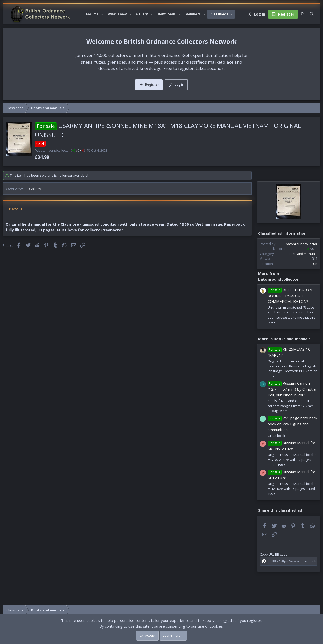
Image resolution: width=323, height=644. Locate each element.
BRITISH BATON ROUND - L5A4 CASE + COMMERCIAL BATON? (290, 295)
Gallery (142, 14)
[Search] (312, 14)
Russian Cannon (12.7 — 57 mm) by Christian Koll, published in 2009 (292, 389)
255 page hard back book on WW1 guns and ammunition (292, 424)
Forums (92, 14)
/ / (78, 150)
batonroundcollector (54, 150)
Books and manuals (302, 254)
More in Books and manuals (284, 339)
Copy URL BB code (274, 554)
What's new (117, 14)
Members (193, 14)
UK (315, 264)
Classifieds (219, 14)
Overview (14, 189)
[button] (102, 14)
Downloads (167, 14)
